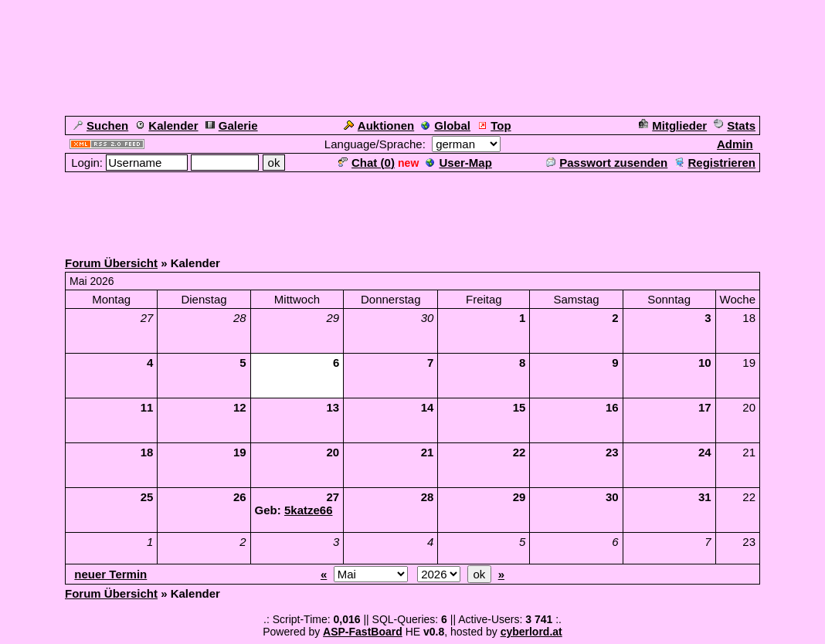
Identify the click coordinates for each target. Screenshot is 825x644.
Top (494, 125)
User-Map (458, 163)
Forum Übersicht (111, 263)
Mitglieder (673, 125)
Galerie (232, 125)
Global (446, 125)
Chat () (367, 163)
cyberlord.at (531, 632)
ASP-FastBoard (363, 632)
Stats (735, 125)
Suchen (101, 125)
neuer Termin (110, 574)
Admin (735, 144)
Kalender (166, 125)
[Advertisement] (413, 208)
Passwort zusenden (607, 163)
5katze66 (309, 510)
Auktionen (379, 125)
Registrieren (715, 163)
